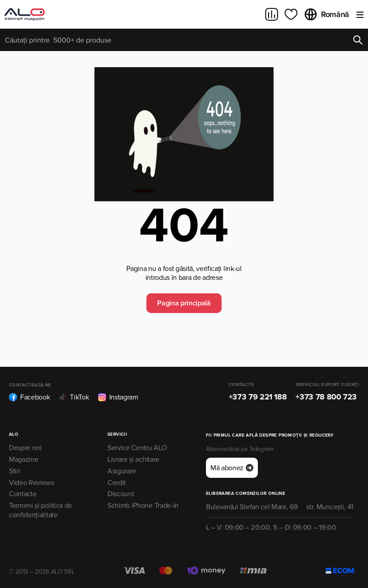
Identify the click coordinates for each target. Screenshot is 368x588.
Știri (15, 471)
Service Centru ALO (137, 448)
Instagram (118, 397)
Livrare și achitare (133, 459)
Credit (117, 483)
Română (326, 14)
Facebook (29, 397)
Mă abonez (232, 468)
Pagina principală (184, 303)
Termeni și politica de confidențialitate (41, 510)
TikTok (74, 397)
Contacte (23, 494)
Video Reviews (32, 483)
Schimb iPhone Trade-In (143, 506)
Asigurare (122, 471)
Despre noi (25, 448)
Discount (121, 494)
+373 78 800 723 (326, 397)
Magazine (24, 459)
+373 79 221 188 (258, 397)
